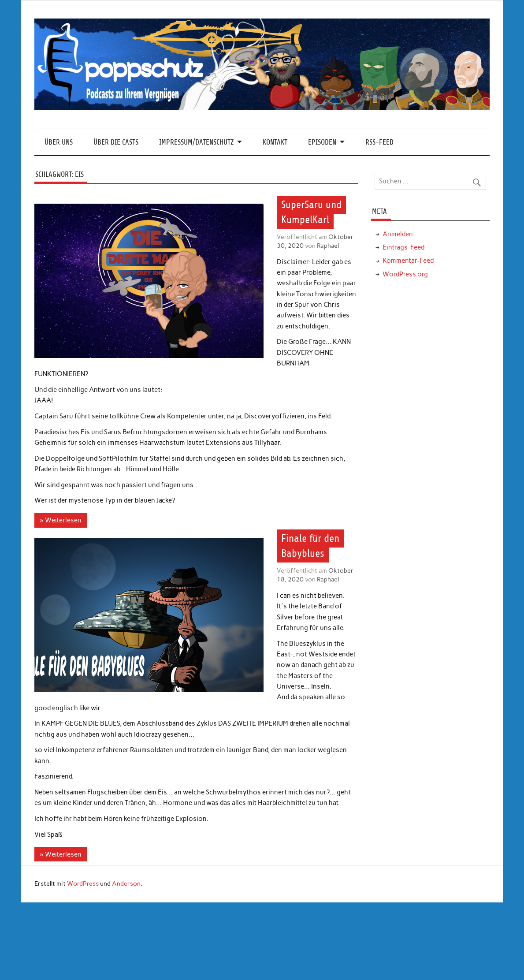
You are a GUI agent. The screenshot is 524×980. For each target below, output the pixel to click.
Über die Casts (116, 142)
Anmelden (398, 234)
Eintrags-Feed (403, 247)
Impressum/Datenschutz (196, 142)
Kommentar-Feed (408, 261)
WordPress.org (405, 274)
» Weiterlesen (60, 520)
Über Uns (59, 142)
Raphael (328, 246)
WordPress (83, 883)
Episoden (322, 142)
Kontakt (275, 142)
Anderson (126, 883)
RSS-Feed (379, 142)
